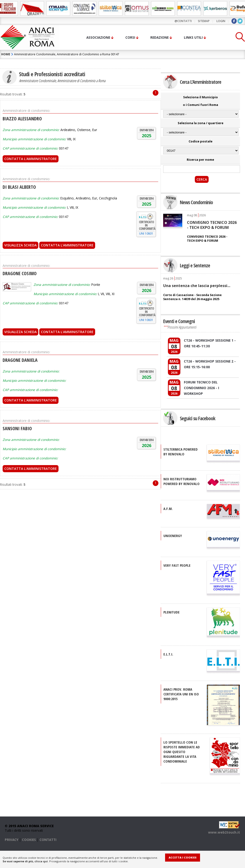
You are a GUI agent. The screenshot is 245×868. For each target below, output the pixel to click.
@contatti (183, 21)
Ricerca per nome (200, 160)
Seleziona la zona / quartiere (201, 123)
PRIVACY (12, 840)
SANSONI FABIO (17, 428)
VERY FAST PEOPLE (177, 565)
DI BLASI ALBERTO (19, 187)
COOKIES (29, 840)
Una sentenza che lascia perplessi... (197, 286)
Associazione (98, 37)
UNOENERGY (173, 536)
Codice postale (201, 141)
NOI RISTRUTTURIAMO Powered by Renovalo (181, 481)
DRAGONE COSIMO (20, 273)
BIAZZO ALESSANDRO (22, 119)
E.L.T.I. (168, 654)
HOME (6, 54)
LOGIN (221, 21)
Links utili (193, 37)
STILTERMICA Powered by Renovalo (181, 452)
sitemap (204, 21)
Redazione (159, 37)
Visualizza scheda (20, 245)
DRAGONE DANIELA (20, 360)
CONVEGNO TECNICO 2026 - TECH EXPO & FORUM (212, 225)
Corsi (130, 37)
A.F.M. (168, 509)
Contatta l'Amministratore (31, 159)
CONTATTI (48, 840)
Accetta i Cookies (183, 857)
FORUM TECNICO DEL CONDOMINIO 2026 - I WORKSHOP (201, 388)
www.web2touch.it (224, 832)
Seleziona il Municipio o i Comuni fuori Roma (201, 101)
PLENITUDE (171, 612)
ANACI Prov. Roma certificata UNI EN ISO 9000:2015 (181, 694)
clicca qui (41, 861)
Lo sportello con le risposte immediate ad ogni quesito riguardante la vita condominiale (182, 752)
